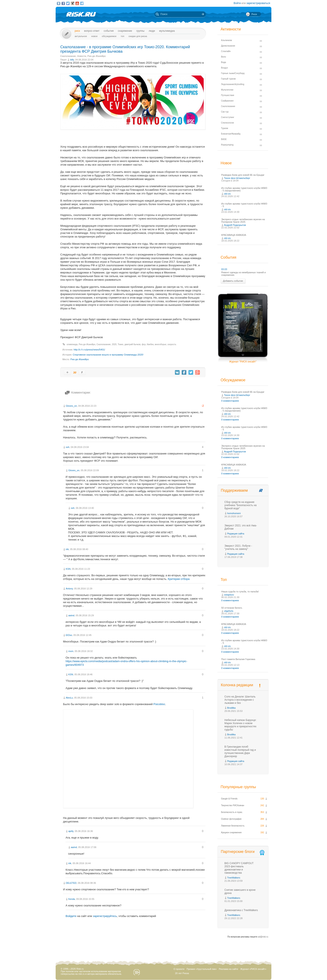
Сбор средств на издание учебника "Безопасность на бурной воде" (240, 505)
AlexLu (69, 698)
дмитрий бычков (132, 344)
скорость (172, 344)
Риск (77, 31)
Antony (69, 589)
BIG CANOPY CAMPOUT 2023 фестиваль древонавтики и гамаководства (239, 868)
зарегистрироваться (258, 3)
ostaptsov (229, 595)
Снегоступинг (228, 117)
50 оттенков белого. (232, 608)
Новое (94, 36)
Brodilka (231, 708)
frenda (72, 899)
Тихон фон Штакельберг (237, 178)
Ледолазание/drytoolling (233, 84)
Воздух (224, 68)
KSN (68, 569)
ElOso (69, 635)
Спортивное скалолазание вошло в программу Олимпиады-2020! (108, 355)
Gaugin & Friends (229, 799)
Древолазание (228, 46)
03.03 (224, 269)
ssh (68, 447)
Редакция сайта (236, 534)
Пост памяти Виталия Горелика (238, 659)
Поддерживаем (234, 490)
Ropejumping (227, 145)
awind (71, 615)
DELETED (71, 883)
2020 (114, 344)
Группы (140, 31)
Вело (223, 57)
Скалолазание (68, 56)
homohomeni (234, 513)
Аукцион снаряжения (231, 832)
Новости (82, 56)
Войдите (71, 916)
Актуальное (81, 36)
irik (67, 549)
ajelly (71, 831)
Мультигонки (227, 90)
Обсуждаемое (109, 36)
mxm (71, 651)
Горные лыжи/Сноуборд (233, 73)
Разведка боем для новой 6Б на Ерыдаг (243, 175)
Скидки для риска (138, 36)
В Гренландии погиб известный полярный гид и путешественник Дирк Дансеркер (240, 751)
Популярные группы (238, 787)
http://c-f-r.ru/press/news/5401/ (89, 350)
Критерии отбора (179, 579)
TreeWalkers (234, 878)
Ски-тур (225, 112)
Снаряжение (125, 31)
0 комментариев (230, 401)
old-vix (227, 194)
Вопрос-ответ (92, 31)
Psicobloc (159, 704)
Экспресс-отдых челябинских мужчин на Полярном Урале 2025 (243, 221)
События (109, 31)
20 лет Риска (182, 973)
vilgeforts (229, 611)
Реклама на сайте (229, 969)
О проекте (179, 969)
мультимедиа (167, 31)
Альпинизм (226, 40)
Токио (120, 344)
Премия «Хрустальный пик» (202, 969)
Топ (123, 36)
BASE (224, 139)
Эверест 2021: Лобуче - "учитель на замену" (238, 547)
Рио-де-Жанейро (96, 56)
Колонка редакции (237, 685)
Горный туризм (228, 79)
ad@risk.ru (263, 937)
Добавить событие (233, 281)
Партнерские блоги (243, 852)
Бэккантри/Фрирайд (231, 134)
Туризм (225, 128)
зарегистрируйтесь (105, 916)
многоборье (161, 344)
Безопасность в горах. (232, 812)
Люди (152, 31)
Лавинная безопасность (233, 826)
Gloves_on (71, 406)
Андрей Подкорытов (235, 225)
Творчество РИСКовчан (233, 805)
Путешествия (228, 95)
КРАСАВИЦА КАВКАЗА (234, 235)
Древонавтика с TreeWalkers (241, 910)
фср (144, 344)
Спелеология (227, 123)
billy (72, 60)
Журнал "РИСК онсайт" (243, 362)
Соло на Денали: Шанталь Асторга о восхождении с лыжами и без (240, 700)
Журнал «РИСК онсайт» (253, 969)
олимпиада (72, 344)
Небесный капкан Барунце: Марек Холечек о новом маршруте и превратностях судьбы (240, 725)
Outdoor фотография (231, 819)
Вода (223, 62)
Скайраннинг (227, 101)
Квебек (150, 344)
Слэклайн (226, 51)
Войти (237, 3)
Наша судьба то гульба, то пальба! (240, 592)
